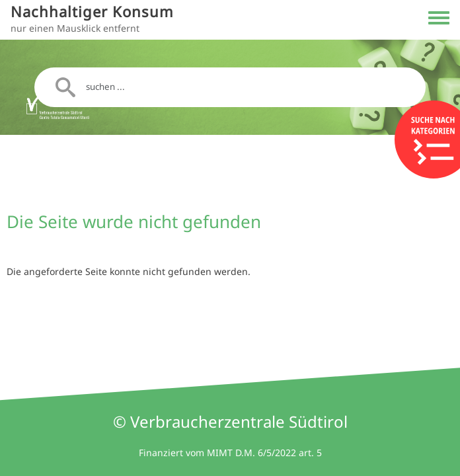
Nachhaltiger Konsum (92, 12)
